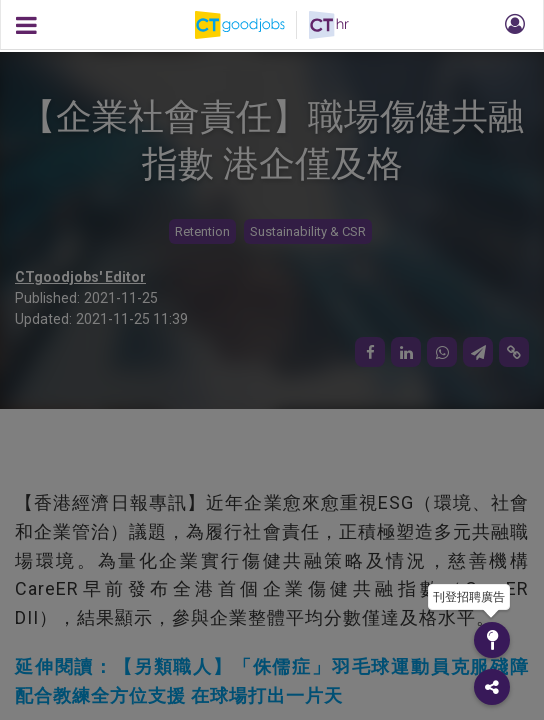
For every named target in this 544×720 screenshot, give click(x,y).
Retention (202, 231)
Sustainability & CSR (308, 231)
